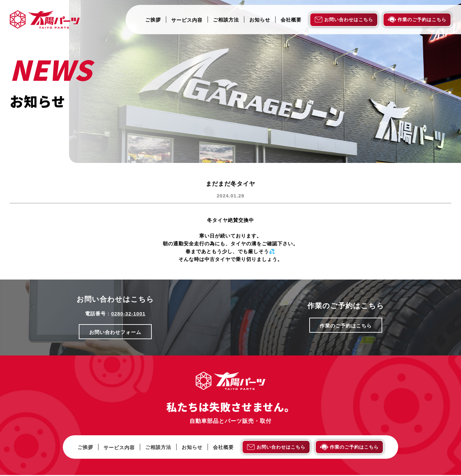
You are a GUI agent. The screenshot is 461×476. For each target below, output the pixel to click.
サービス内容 (187, 20)
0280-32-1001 (128, 314)
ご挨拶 (153, 20)
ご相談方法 (226, 20)
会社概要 (291, 20)
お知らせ (260, 20)
